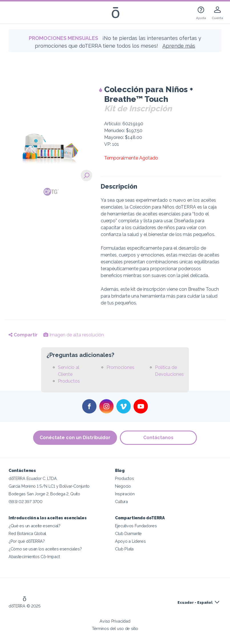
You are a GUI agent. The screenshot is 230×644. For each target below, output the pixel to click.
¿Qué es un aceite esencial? (35, 526)
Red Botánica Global (27, 533)
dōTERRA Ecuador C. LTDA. (33, 478)
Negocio (123, 486)
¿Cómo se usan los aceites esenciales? (45, 549)
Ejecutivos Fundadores (136, 526)
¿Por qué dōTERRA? (27, 541)
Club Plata (124, 549)
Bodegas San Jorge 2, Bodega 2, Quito (44, 494)
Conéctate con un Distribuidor (75, 438)
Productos (69, 381)
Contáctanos (158, 438)
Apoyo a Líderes (130, 541)
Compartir (23, 335)
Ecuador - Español (195, 603)
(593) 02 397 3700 (26, 501)
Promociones (120, 367)
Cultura (121, 501)
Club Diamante (128, 533)
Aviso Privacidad (115, 621)
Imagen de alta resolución (74, 335)
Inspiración (125, 494)
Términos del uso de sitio (115, 628)
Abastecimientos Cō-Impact (34, 557)
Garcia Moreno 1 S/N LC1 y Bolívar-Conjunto (49, 486)
